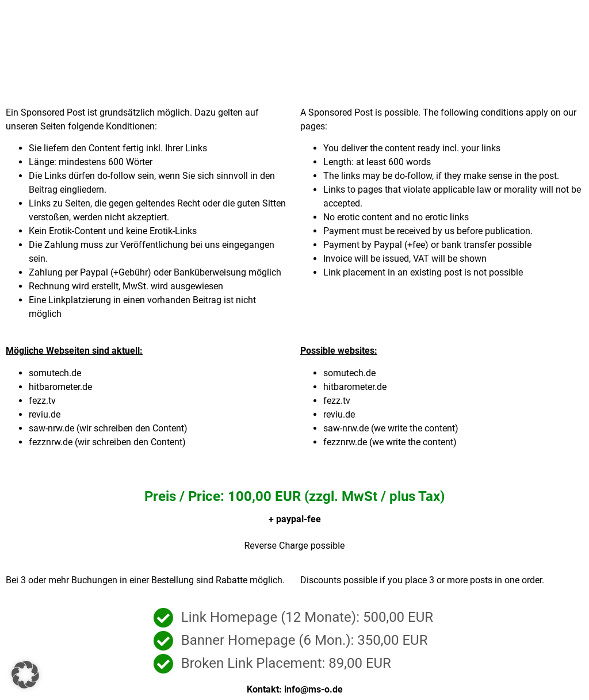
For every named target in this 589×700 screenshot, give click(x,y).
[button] (25, 675)
